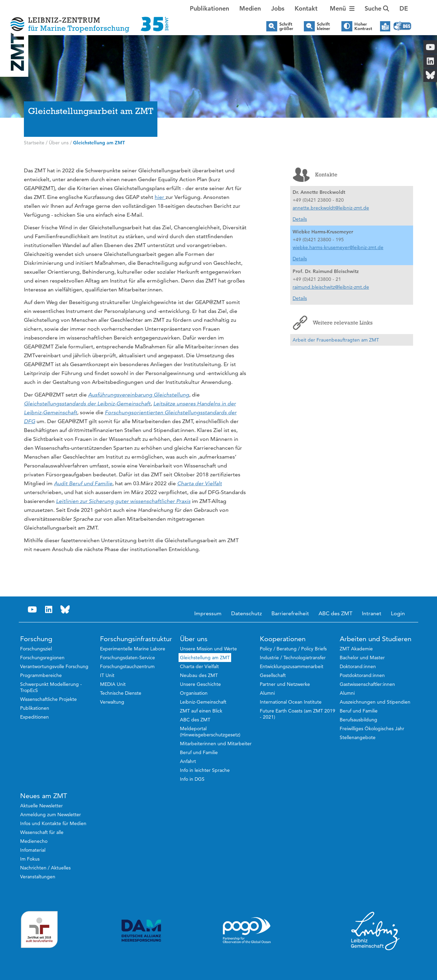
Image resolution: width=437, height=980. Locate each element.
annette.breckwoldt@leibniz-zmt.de (331, 208)
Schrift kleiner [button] (323, 26)
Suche (377, 8)
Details (300, 219)
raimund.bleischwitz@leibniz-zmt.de (331, 287)
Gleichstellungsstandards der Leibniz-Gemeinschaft (87, 403)
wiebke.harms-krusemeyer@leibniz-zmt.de (338, 247)
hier (160, 197)
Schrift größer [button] (286, 26)
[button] (404, 9)
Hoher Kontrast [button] (363, 26)
